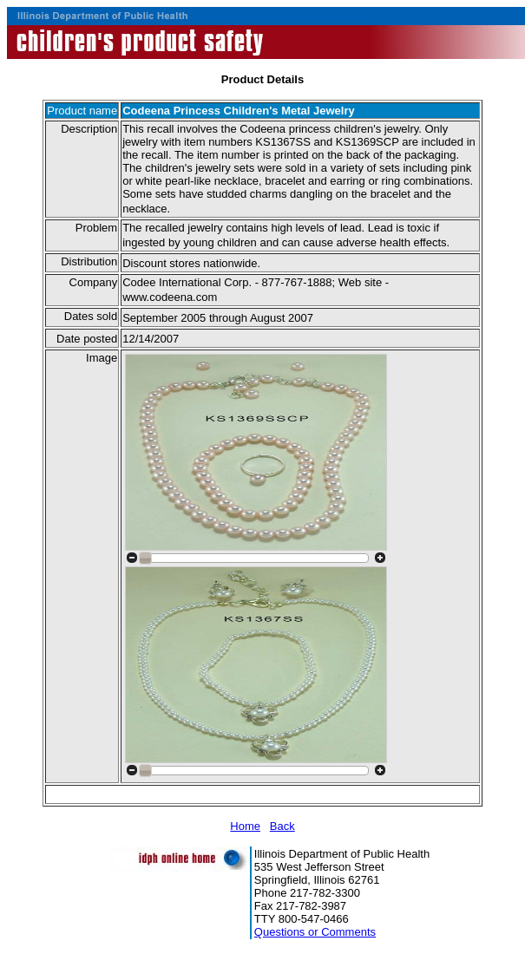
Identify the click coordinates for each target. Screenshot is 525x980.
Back (282, 826)
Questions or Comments (315, 932)
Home (245, 826)
